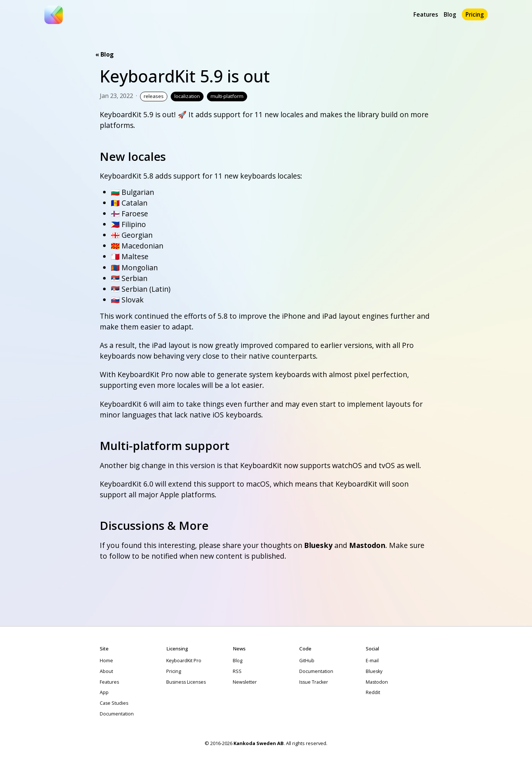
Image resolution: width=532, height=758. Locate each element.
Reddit (373, 692)
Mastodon (367, 545)
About (106, 671)
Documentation (117, 714)
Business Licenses (186, 682)
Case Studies (114, 703)
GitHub (307, 661)
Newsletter (245, 682)
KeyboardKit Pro (184, 661)
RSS (237, 671)
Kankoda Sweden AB (259, 743)
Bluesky (318, 545)
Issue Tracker (314, 682)
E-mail (372, 661)
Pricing (475, 14)
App (104, 692)
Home (106, 661)
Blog (450, 14)
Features (426, 14)
